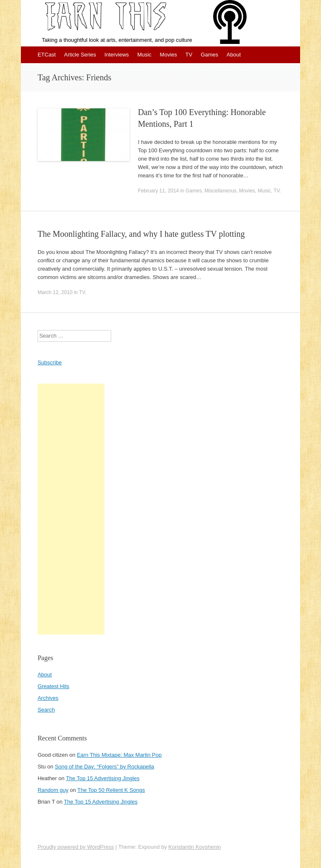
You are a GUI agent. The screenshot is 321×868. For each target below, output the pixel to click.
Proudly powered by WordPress (76, 847)
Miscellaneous (220, 191)
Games (209, 55)
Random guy (53, 790)
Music (144, 55)
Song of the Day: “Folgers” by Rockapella (104, 767)
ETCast (47, 55)
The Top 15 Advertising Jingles (103, 778)
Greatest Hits (53, 686)
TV (189, 55)
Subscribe (50, 362)
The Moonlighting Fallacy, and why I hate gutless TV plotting (141, 234)
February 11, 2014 (158, 191)
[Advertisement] (71, 509)
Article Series (80, 55)
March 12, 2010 (55, 292)
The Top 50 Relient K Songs (111, 790)
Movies (168, 55)
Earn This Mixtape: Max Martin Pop (119, 755)
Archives (48, 698)
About (234, 55)
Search (46, 710)
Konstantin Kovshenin (195, 847)
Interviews (117, 55)
